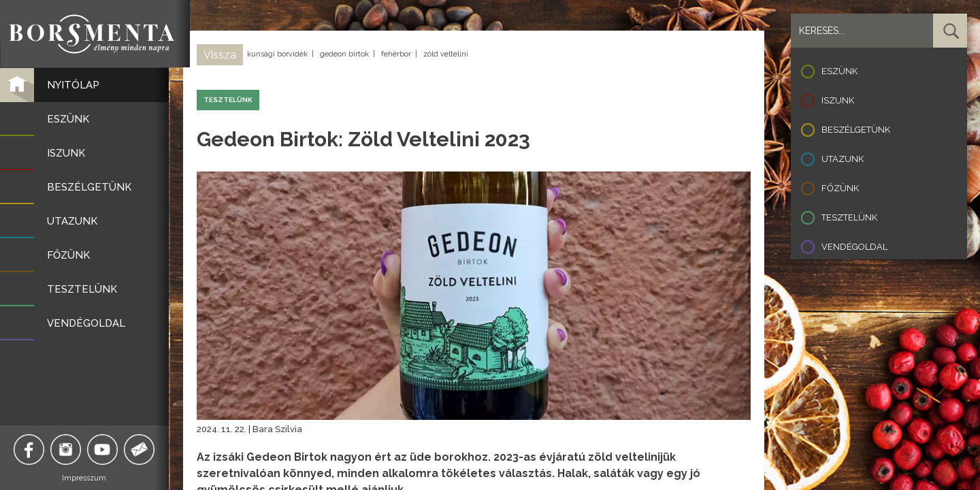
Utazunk (843, 159)
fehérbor (396, 54)
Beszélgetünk (856, 130)
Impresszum (85, 478)
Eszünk (839, 71)
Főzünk (840, 188)
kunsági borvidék (277, 54)
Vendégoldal (854, 247)
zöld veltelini (446, 54)
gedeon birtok (344, 54)
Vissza (220, 55)
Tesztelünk (849, 217)
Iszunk (838, 100)
